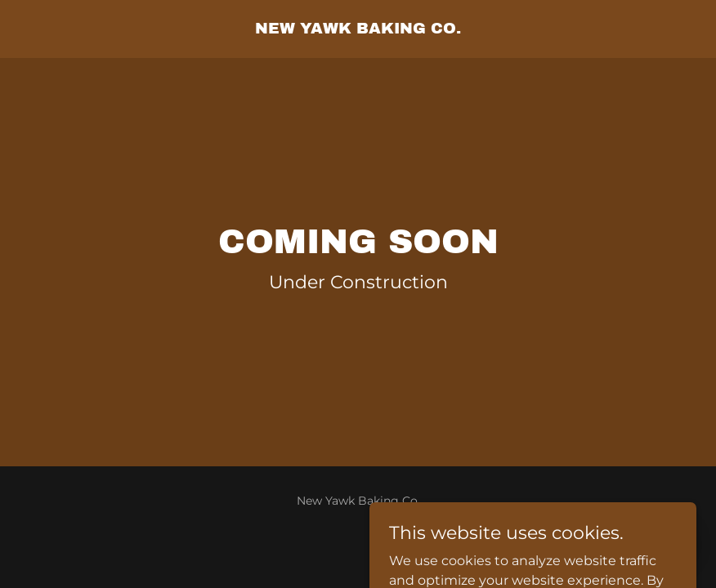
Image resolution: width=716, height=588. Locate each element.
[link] (358, 29)
